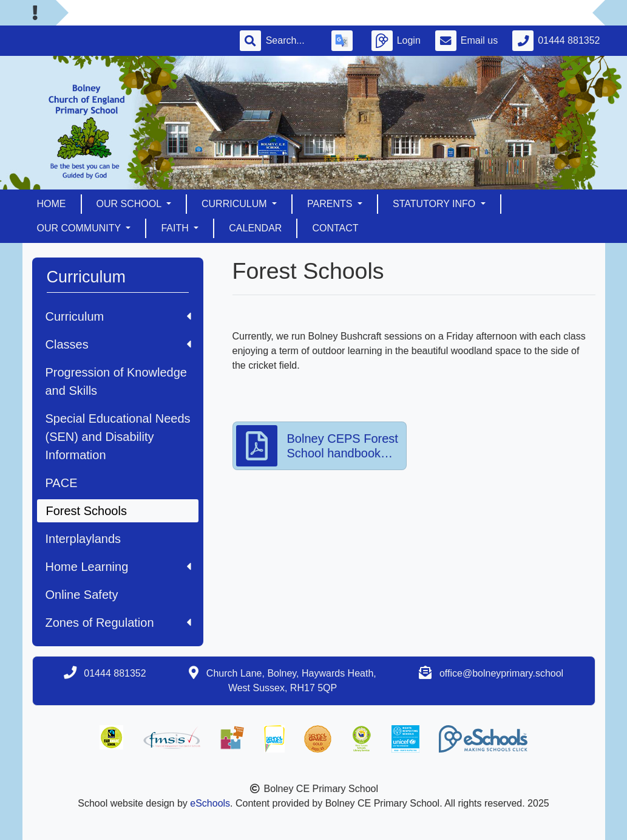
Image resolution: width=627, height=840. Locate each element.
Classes (118, 344)
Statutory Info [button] (436, 204)
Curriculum (118, 316)
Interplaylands (83, 539)
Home (52, 204)
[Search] (291, 41)
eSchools (210, 803)
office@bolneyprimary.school (501, 673)
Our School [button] (130, 204)
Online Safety (82, 595)
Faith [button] (176, 228)
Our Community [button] (80, 228)
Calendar (255, 228)
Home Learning (118, 567)
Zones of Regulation (118, 623)
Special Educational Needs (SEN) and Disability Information (118, 437)
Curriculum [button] (236, 204)
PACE (62, 483)
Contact (335, 228)
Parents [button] (331, 204)
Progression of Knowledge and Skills (116, 381)
